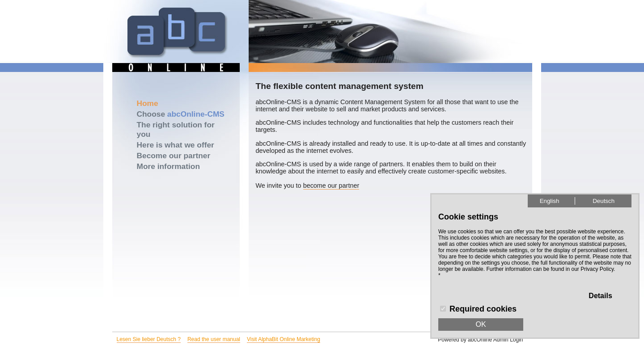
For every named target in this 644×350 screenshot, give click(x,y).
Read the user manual (214, 339)
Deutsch (604, 201)
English (550, 201)
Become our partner (174, 156)
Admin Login (508, 340)
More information (169, 166)
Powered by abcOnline (465, 340)
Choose (181, 114)
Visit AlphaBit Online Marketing (284, 339)
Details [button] (600, 296)
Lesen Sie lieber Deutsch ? (149, 339)
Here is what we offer (176, 145)
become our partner (331, 186)
